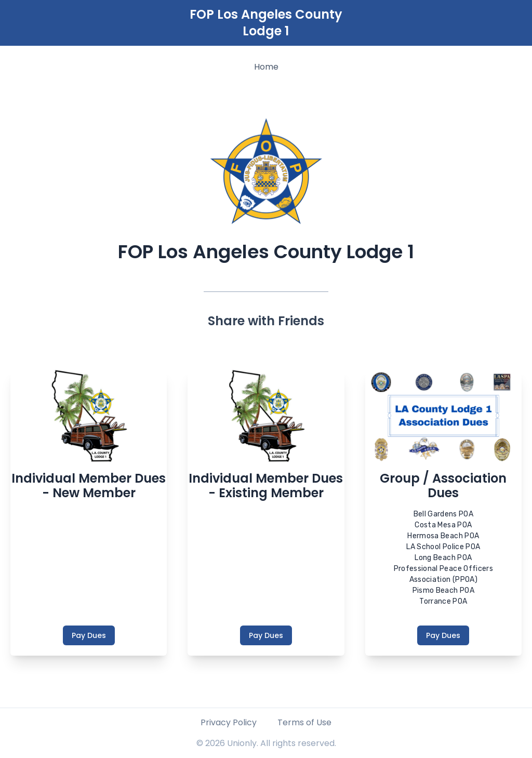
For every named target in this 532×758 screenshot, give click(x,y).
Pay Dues (89, 635)
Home (266, 67)
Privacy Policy (229, 722)
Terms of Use (304, 722)
